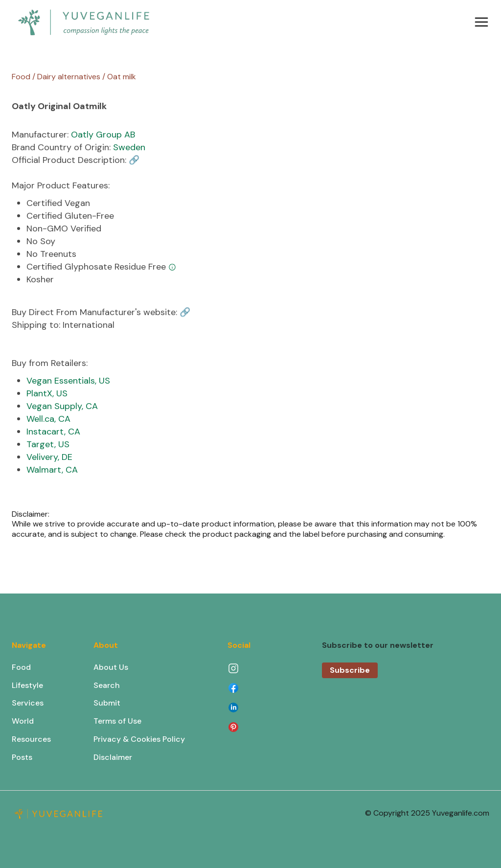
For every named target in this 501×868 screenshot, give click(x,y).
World (23, 721)
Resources (31, 739)
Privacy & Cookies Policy (139, 739)
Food (21, 667)
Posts (22, 757)
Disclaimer (113, 757)
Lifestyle (27, 685)
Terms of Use (117, 721)
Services (28, 703)
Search (107, 685)
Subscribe (350, 670)
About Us (111, 667)
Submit (107, 703)
